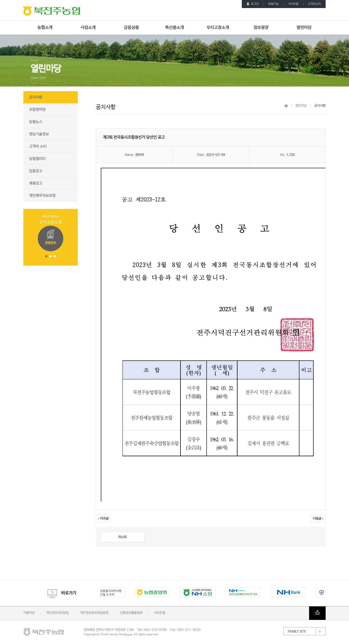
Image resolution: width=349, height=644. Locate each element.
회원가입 (273, 4)
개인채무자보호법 (42, 196)
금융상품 (131, 28)
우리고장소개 (218, 28)
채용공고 (36, 183)
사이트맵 (293, 4)
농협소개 (45, 28)
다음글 (318, 519)
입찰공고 (36, 171)
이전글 (103, 519)
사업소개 (88, 28)
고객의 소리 (38, 146)
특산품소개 (174, 28)
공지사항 (36, 97)
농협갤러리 (37, 159)
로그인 (253, 4)
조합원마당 (37, 110)
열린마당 (304, 28)
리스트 (123, 537)
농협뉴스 (36, 122)
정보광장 (261, 28)
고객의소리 (314, 4)
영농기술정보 (39, 134)
